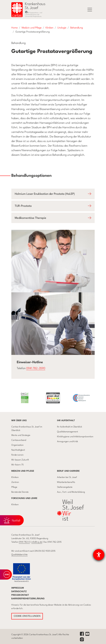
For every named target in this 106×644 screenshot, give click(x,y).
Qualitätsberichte (19, 555)
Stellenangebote (65, 487)
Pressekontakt (20, 595)
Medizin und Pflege (23, 471)
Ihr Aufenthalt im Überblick (70, 427)
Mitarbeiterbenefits (66, 482)
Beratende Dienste (20, 492)
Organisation (17, 445)
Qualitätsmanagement (67, 432)
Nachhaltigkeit (18, 450)
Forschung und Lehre (24, 498)
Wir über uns (19, 421)
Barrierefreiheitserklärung (28, 599)
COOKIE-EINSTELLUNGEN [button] (27, 616)
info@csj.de (37, 542)
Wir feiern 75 (17, 465)
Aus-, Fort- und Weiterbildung (71, 492)
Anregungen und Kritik (68, 442)
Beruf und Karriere (68, 471)
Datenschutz (19, 592)
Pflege (14, 487)
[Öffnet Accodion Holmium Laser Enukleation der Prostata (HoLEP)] (53, 194)
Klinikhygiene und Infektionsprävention (75, 437)
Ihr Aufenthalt (66, 421)
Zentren (15, 482)
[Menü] (90, 10)
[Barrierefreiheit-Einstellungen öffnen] (99, 555)
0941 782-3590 (36, 368)
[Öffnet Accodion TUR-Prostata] (53, 206)
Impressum (18, 588)
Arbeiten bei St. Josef (67, 477)
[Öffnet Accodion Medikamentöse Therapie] (53, 218)
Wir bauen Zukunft (20, 460)
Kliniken (15, 477)
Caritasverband (19, 440)
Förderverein (17, 455)
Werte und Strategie (21, 435)
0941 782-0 (24, 542)
